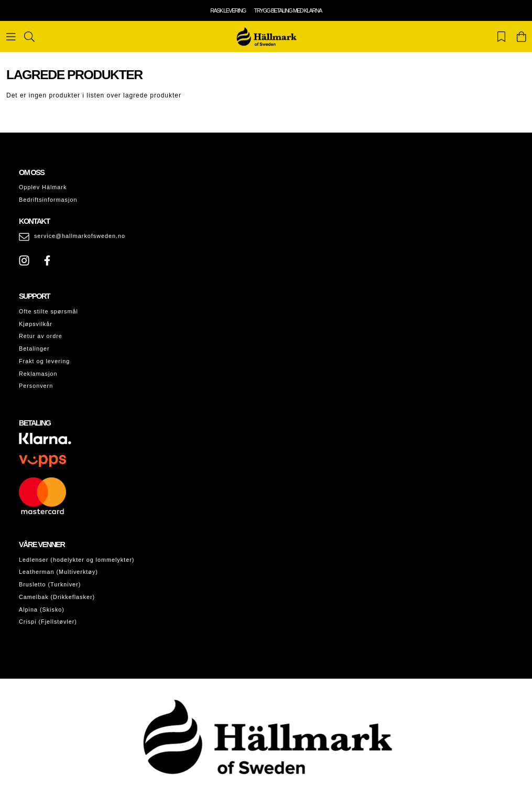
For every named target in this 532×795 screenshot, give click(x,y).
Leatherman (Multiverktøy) (58, 572)
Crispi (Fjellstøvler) (48, 622)
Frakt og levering (44, 361)
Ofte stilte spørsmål (48, 311)
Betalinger (34, 349)
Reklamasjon (38, 374)
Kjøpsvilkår (36, 324)
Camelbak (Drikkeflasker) (57, 597)
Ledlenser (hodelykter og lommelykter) (77, 560)
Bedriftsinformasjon (48, 200)
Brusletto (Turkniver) (50, 584)
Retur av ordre (41, 336)
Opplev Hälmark (43, 187)
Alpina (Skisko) (42, 609)
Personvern (36, 386)
